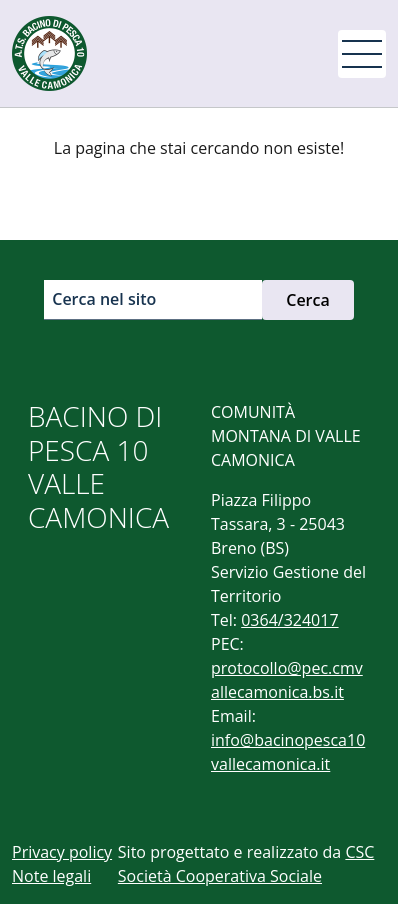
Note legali (51, 876)
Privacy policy (62, 852)
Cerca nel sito (104, 299)
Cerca (308, 300)
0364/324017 (289, 620)
